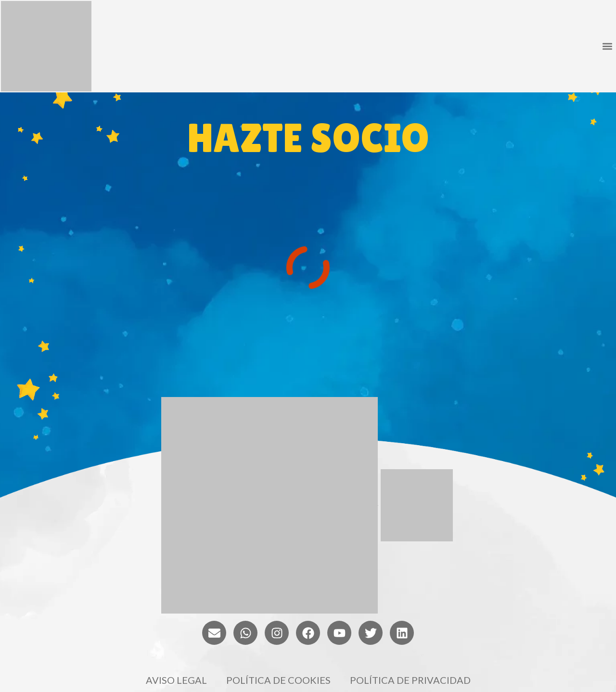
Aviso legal (176, 680)
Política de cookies (278, 680)
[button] (607, 46)
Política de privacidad (410, 680)
